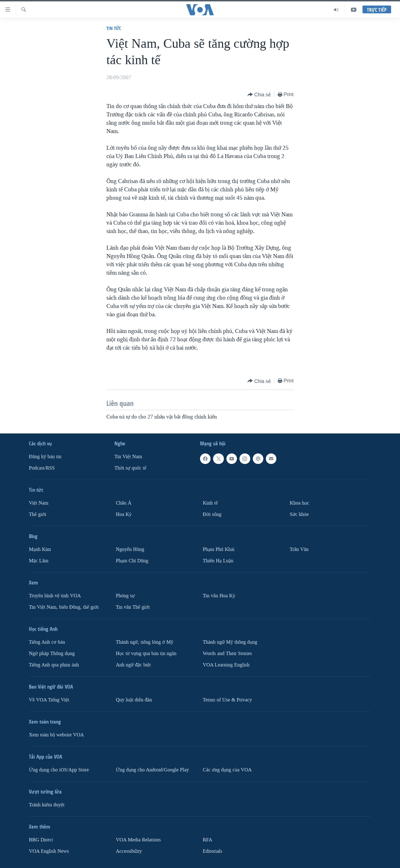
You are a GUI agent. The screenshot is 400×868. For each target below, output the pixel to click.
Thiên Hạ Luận (218, 561)
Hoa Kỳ (124, 514)
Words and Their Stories (227, 653)
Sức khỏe (299, 514)
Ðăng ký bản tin (45, 457)
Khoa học (299, 503)
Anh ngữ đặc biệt (133, 665)
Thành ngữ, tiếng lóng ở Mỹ (145, 642)
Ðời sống (212, 514)
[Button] (259, 95)
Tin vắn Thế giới (133, 607)
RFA (207, 840)
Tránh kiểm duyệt (47, 805)
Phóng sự (125, 596)
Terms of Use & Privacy (227, 700)
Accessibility (129, 851)
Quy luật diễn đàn (134, 700)
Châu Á (124, 503)
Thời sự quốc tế (130, 468)
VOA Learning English (226, 665)
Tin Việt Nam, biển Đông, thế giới (64, 607)
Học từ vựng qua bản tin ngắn (146, 653)
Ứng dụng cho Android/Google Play (152, 770)
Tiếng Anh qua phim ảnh (54, 665)
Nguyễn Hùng (130, 549)
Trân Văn (299, 549)
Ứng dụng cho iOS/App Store (59, 770)
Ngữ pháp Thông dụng (52, 653)
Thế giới (37, 514)
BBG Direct (41, 840)
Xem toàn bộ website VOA (56, 735)
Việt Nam (39, 503)
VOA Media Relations (138, 840)
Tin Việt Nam (128, 457)
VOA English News (49, 851)
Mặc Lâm (39, 561)
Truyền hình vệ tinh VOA (55, 596)
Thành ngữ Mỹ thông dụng (230, 642)
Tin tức (114, 28)
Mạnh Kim (40, 549)
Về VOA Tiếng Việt (49, 700)
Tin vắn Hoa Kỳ (219, 596)
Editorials (212, 851)
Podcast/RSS (42, 468)
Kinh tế (210, 503)
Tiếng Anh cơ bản (47, 642)
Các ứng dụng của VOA (227, 770)
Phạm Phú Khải (219, 549)
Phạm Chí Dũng (132, 561)
